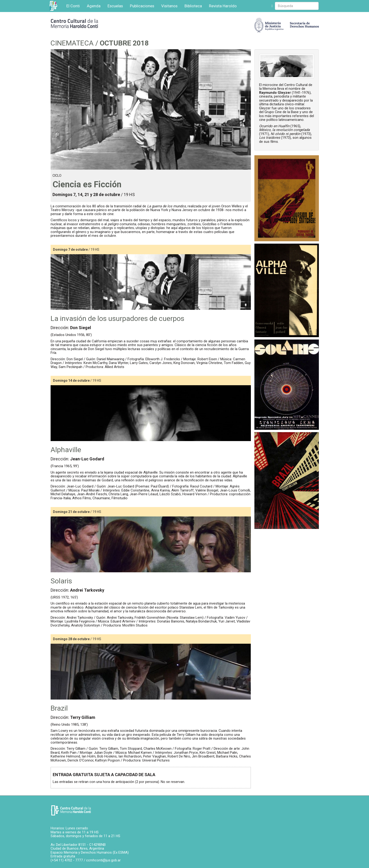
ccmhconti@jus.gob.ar (103, 860)
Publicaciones (142, 6)
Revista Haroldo (223, 6)
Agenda (94, 6)
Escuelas (115, 6)
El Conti (73, 6)
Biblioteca (193, 6)
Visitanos (169, 6)
